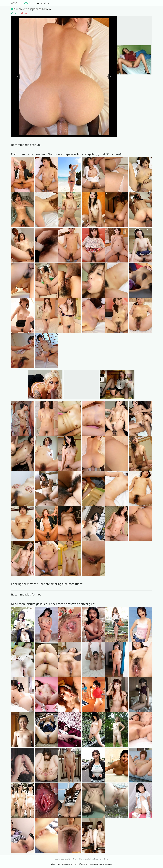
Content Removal (69, 864)
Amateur (23, 3)
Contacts (55, 864)
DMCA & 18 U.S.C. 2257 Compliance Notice (95, 864)
